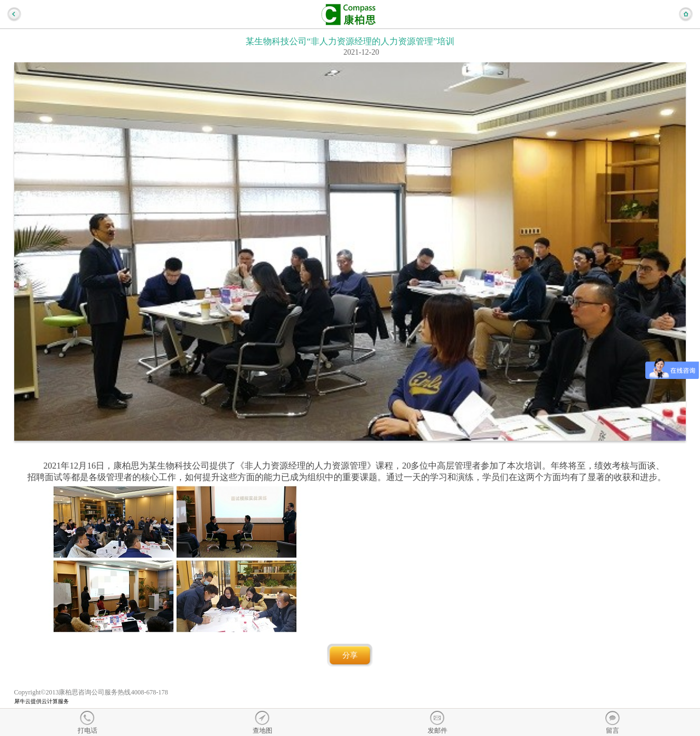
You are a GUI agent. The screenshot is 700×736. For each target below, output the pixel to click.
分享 (350, 655)
